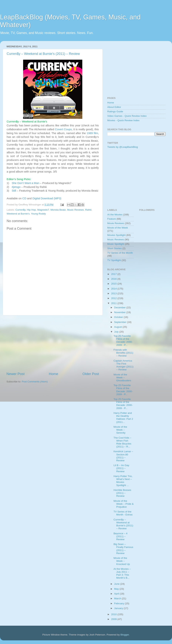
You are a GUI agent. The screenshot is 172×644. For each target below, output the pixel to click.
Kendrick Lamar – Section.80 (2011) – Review (123, 456)
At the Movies (115, 215)
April (117, 594)
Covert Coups (63, 129)
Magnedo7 (43, 210)
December (120, 307)
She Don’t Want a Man (25, 183)
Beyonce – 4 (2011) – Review (120, 536)
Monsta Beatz (58, 210)
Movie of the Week (118, 228)
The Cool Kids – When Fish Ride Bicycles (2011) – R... (122, 442)
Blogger (125, 635)
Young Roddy (38, 214)
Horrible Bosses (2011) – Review (122, 493)
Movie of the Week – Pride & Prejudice (124, 504)
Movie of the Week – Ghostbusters (122, 378)
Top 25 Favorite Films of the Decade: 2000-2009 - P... (123, 340)
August (118, 327)
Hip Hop (31, 210)
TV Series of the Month (120, 253)
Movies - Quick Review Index (123, 120)
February (119, 603)
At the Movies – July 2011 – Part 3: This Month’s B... (122, 573)
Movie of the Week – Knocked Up (122, 561)
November (120, 312)
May (117, 589)
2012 (114, 298)
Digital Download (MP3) (47, 198)
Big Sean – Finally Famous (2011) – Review (123, 549)
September (121, 322)
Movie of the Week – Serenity (120, 430)
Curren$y (20, 210)
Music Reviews (75, 210)
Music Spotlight (116, 244)
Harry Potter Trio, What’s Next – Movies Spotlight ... (123, 481)
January (119, 608)
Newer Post (16, 374)
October (119, 317)
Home (53, 374)
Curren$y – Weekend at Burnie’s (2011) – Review (43, 54)
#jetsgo (16, 187)
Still (14, 191)
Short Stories (114, 248)
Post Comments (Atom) (35, 382)
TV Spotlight (114, 260)
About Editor (114, 107)
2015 (114, 284)
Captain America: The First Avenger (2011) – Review (124, 365)
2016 (114, 279)
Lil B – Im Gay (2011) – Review (121, 468)
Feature (112, 219)
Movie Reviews (116, 223)
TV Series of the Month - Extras (123, 513)
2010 (114, 614)
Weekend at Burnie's (18, 214)
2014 (114, 289)
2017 (114, 274)
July (117, 332)
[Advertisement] (53, 343)
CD (24, 198)
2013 (114, 293)
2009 (114, 619)
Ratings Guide (115, 111)
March (118, 598)
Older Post (91, 374)
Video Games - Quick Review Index (127, 116)
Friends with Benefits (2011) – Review (123, 353)
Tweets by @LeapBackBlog (123, 147)
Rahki (88, 210)
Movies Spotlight (116, 235)
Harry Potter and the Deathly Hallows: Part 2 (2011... (123, 418)
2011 (114, 303)
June (117, 584)
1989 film (92, 133)
